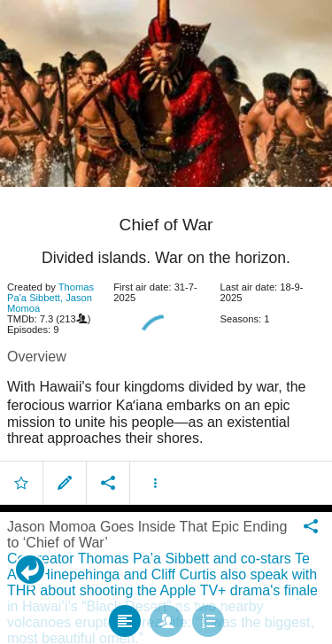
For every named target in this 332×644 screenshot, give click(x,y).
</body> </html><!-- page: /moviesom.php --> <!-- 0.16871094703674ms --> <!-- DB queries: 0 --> (166, 322)
